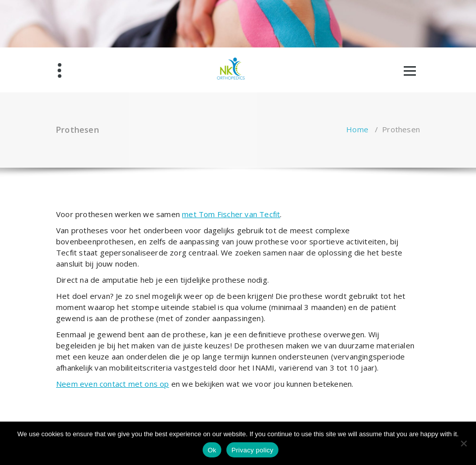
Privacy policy (252, 450)
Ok (212, 450)
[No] (463, 443)
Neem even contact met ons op (113, 384)
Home (357, 129)
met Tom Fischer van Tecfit (231, 214)
